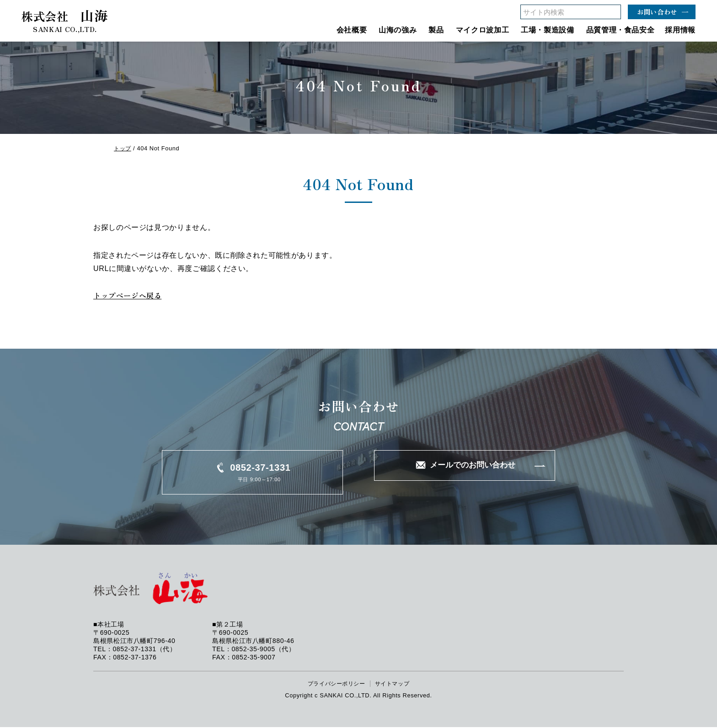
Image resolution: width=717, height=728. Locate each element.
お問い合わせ (657, 12)
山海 (65, 19)
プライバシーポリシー (335, 684)
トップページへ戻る (130, 296)
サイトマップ (395, 684)
